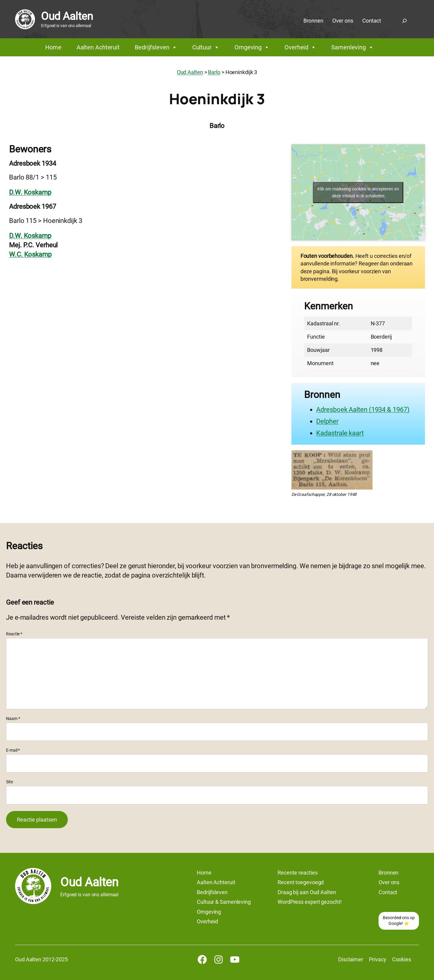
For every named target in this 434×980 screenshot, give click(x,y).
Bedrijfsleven (156, 47)
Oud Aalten (67, 16)
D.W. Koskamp (30, 192)
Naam (13, 719)
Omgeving (252, 47)
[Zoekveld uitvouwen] (404, 21)
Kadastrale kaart (340, 433)
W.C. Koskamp (30, 254)
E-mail (13, 750)
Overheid (300, 47)
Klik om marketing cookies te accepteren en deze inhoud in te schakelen (358, 192)
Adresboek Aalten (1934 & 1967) (363, 410)
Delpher (327, 421)
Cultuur (206, 47)
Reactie (14, 634)
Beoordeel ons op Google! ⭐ (399, 921)
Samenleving (352, 47)
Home (53, 47)
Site (9, 782)
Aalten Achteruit (98, 47)
